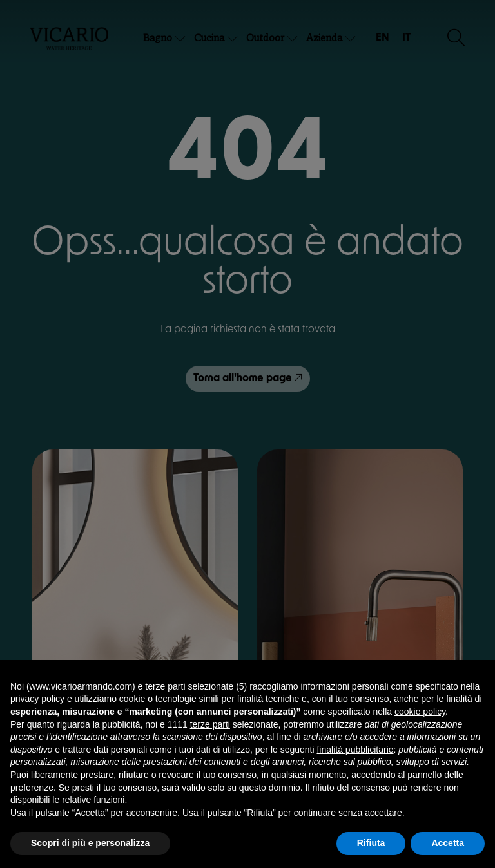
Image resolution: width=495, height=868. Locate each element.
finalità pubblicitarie (355, 750)
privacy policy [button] (37, 699)
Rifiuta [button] (371, 843)
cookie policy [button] (420, 712)
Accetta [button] (448, 843)
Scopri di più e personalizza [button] (90, 843)
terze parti (210, 724)
